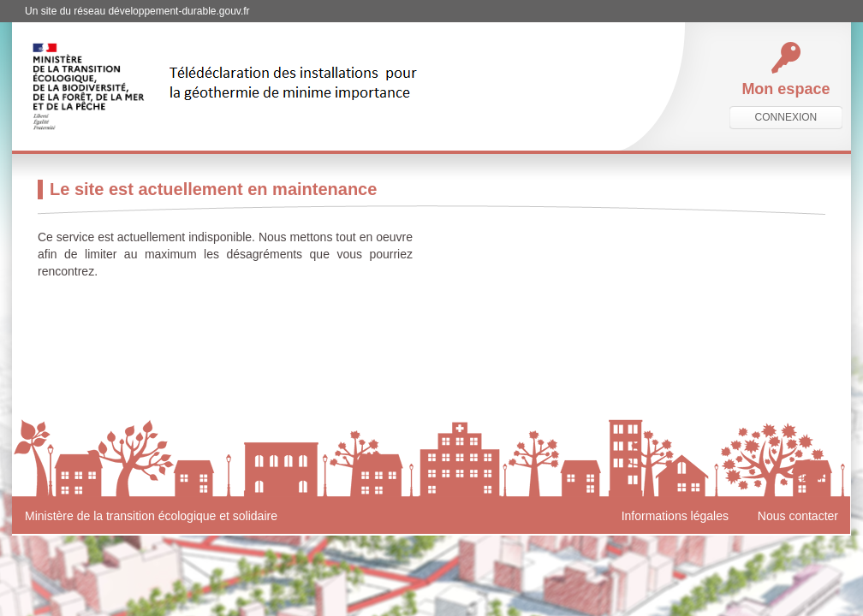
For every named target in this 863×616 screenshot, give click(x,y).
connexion (786, 117)
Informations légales (675, 516)
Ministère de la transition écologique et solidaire (151, 516)
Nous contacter (798, 516)
